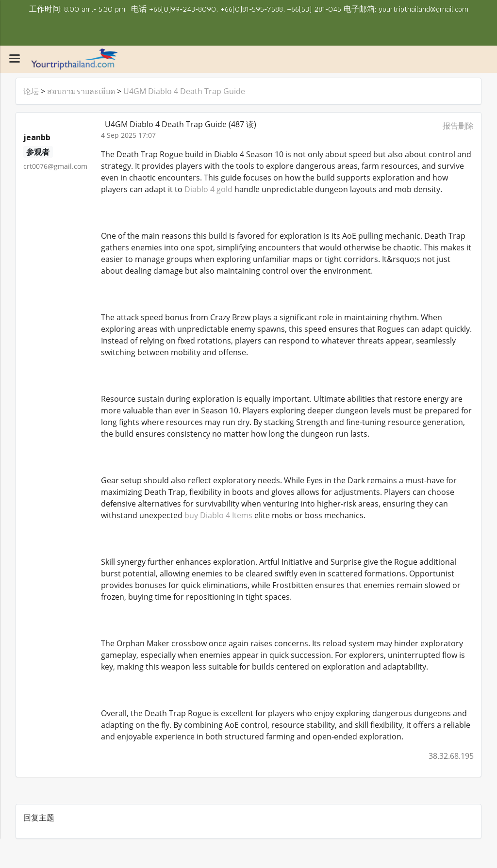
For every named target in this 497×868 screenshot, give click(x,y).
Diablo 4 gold (208, 189)
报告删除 (458, 126)
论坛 (31, 91)
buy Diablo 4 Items (218, 515)
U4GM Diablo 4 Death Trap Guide (184, 91)
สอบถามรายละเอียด (81, 91)
